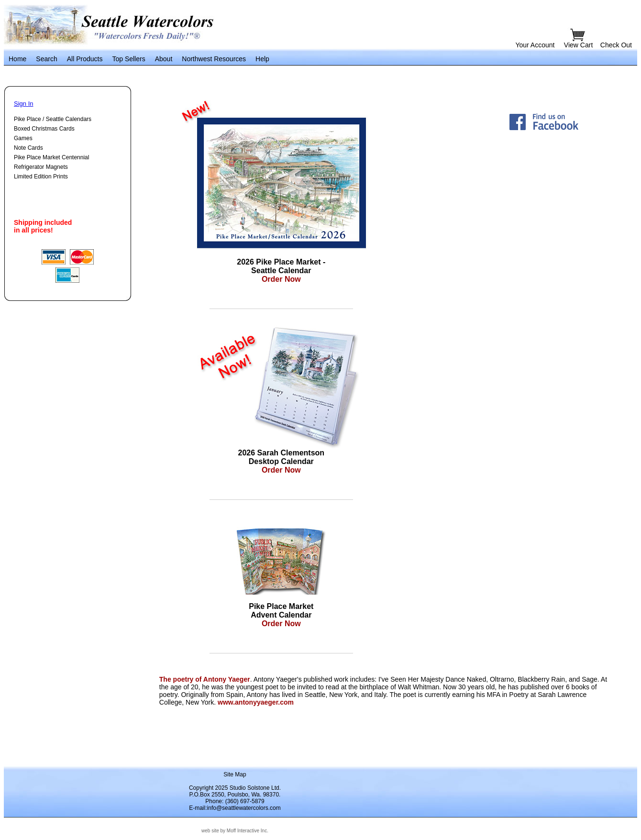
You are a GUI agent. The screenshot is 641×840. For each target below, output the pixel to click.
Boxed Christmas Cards (44, 129)
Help (262, 59)
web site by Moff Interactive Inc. (235, 831)
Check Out (616, 45)
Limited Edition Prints (41, 177)
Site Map (235, 774)
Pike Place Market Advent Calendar (281, 611)
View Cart (579, 45)
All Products (85, 59)
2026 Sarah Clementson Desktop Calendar (282, 457)
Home (17, 59)
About (164, 59)
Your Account (535, 45)
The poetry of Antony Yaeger (205, 679)
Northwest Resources (214, 59)
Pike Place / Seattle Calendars (53, 119)
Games (23, 138)
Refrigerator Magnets (41, 167)
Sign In (23, 104)
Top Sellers (128, 59)
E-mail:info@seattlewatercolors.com (235, 808)
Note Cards (28, 148)
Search (46, 59)
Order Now (281, 279)
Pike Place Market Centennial (51, 157)
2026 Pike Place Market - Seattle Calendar (281, 266)
